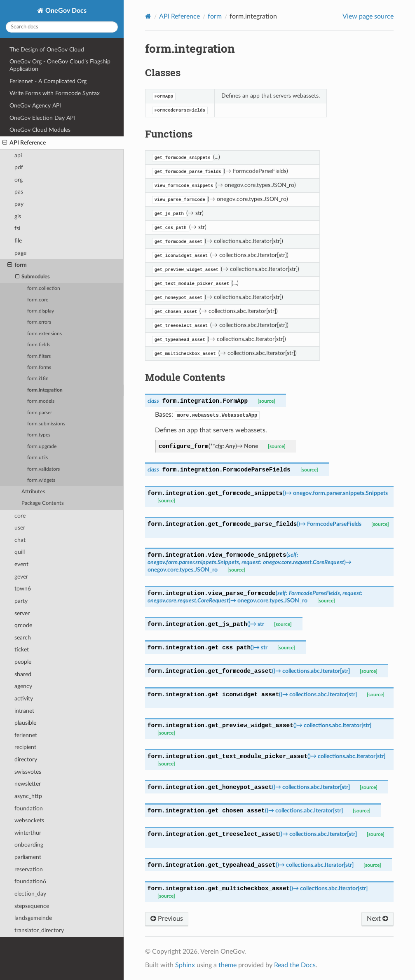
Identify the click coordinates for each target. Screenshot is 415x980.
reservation (29, 869)
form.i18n (38, 379)
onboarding (29, 845)
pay (19, 204)
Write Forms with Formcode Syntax (55, 93)
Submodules (33, 277)
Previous (167, 919)
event (21, 564)
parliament (28, 857)
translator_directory (39, 930)
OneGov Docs (65, 11)
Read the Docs (295, 965)
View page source (368, 16)
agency (23, 686)
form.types (39, 435)
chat (20, 540)
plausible (25, 723)
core (20, 516)
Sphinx (185, 965)
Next (377, 919)
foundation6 (30, 881)
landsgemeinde (33, 918)
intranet (24, 711)
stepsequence (32, 906)
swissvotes (28, 772)
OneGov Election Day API (42, 118)
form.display (41, 311)
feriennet (26, 735)
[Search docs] (62, 27)
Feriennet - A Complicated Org (48, 81)
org (19, 180)
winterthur (28, 833)
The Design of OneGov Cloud (47, 50)
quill (20, 552)
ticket (22, 650)
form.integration (45, 390)
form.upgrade (42, 447)
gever (21, 577)
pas (19, 192)
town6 (23, 589)
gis (18, 216)
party (21, 601)
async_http (28, 796)
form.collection (44, 288)
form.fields (39, 345)
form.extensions (45, 334)
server (22, 613)
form (17, 265)
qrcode (23, 625)
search (23, 638)
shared (23, 674)
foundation (29, 808)
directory (26, 759)
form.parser (40, 413)
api (18, 155)
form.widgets (41, 480)
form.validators (43, 469)
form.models (41, 401)
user (20, 528)
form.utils (38, 458)
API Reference (24, 143)
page (20, 253)
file (18, 241)
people (23, 662)
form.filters (39, 356)
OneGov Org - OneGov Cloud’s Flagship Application (60, 65)
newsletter (28, 784)
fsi (17, 228)
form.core (38, 300)
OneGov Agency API (35, 106)
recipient (25, 747)
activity (24, 699)
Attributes (33, 492)
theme (227, 965)
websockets (29, 820)
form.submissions (46, 424)
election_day (30, 894)
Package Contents (43, 503)
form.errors (39, 322)
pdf (19, 167)
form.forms (39, 367)
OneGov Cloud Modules (40, 130)
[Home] (148, 16)
